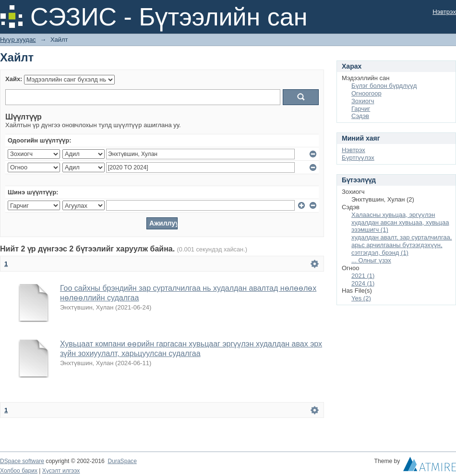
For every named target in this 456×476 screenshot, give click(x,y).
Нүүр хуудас (18, 40)
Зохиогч (363, 101)
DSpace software (22, 461)
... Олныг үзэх (371, 260)
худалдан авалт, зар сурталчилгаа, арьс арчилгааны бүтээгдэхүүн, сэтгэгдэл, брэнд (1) (402, 245)
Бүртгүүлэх (358, 158)
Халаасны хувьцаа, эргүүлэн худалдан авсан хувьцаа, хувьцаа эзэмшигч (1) (400, 222)
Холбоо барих (19, 471)
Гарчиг (361, 109)
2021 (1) (363, 276)
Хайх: (14, 79)
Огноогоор (366, 93)
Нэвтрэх (444, 12)
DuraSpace (122, 461)
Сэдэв (360, 116)
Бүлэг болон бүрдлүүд (384, 86)
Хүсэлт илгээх (61, 471)
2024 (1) (363, 283)
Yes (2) (361, 298)
